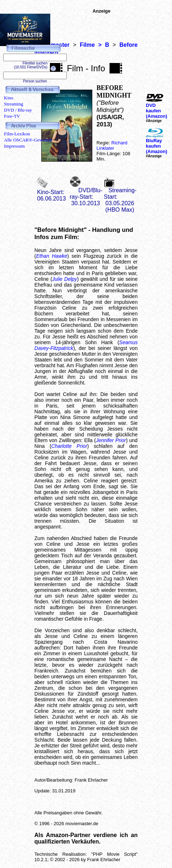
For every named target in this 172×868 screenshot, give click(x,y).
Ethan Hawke (52, 256)
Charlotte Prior (69, 446)
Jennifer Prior (111, 440)
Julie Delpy (65, 279)
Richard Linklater (112, 145)
